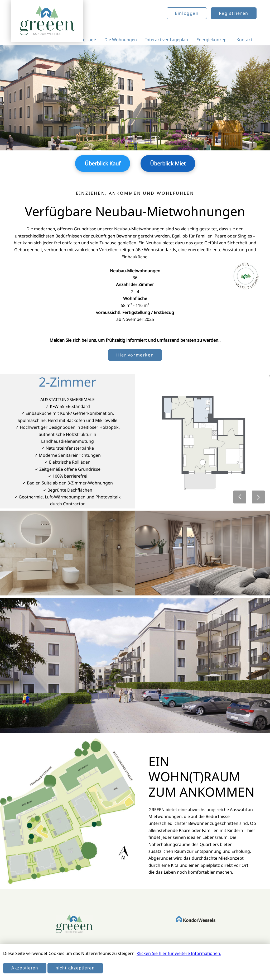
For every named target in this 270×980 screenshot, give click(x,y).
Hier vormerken (135, 355)
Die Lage (87, 40)
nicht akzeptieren (75, 968)
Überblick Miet (168, 163)
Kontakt (244, 40)
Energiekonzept (212, 40)
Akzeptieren (25, 968)
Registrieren (234, 13)
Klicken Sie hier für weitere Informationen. (179, 953)
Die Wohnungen (121, 40)
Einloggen (187, 13)
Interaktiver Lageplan (167, 40)
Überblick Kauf (103, 163)
